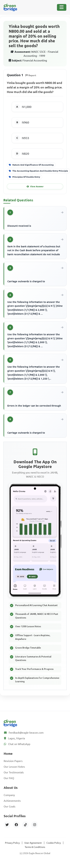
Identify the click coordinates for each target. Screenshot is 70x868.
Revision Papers (13, 761)
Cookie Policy (54, 843)
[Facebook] (16, 825)
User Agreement (33, 843)
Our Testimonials (14, 772)
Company (9, 795)
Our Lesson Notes (14, 767)
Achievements (12, 801)
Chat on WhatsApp (19, 744)
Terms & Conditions (35, 847)
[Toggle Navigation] (62, 7)
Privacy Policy (12, 843)
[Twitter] (7, 825)
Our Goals (10, 806)
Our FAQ (9, 778)
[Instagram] (35, 825)
